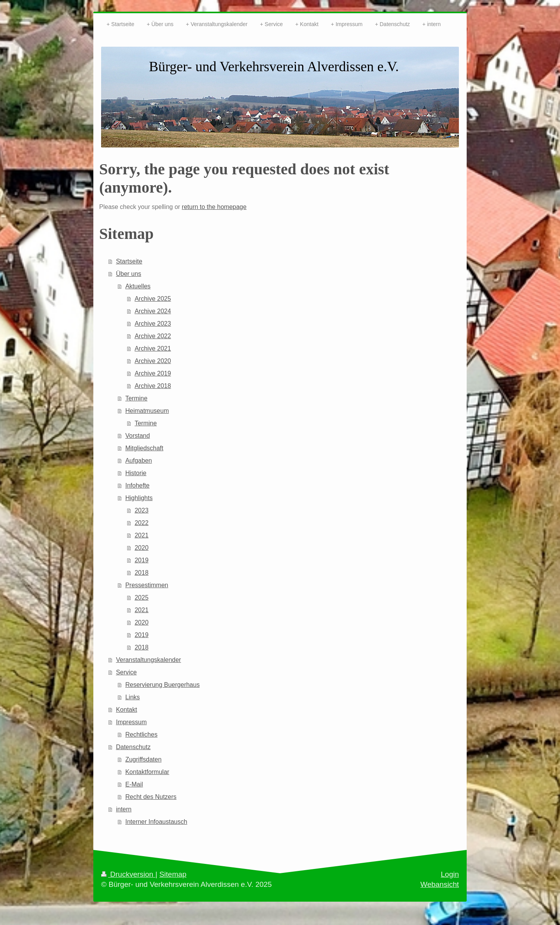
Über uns (129, 274)
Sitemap (173, 874)
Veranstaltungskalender (148, 660)
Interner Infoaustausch (156, 822)
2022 (142, 523)
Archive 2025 (153, 299)
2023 (142, 510)
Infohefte (137, 485)
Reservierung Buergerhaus (162, 685)
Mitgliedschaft (144, 448)
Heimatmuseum (147, 411)
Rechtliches (141, 735)
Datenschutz (133, 747)
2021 (142, 535)
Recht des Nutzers (151, 797)
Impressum (131, 722)
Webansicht (440, 884)
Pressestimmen (147, 585)
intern (124, 809)
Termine (136, 398)
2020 (142, 548)
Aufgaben (139, 461)
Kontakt (126, 710)
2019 (142, 560)
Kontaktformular (147, 772)
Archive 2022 (153, 336)
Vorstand (137, 436)
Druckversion (128, 874)
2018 (142, 573)
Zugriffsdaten (143, 759)
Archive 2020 (153, 361)
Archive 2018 (153, 386)
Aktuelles (138, 286)
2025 (142, 598)
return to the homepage (214, 207)
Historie (136, 473)
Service (126, 672)
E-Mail (134, 784)
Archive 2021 (153, 348)
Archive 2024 (153, 311)
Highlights (139, 498)
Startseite (129, 261)
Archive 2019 (153, 373)
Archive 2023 (153, 324)
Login (450, 874)
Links (132, 697)
